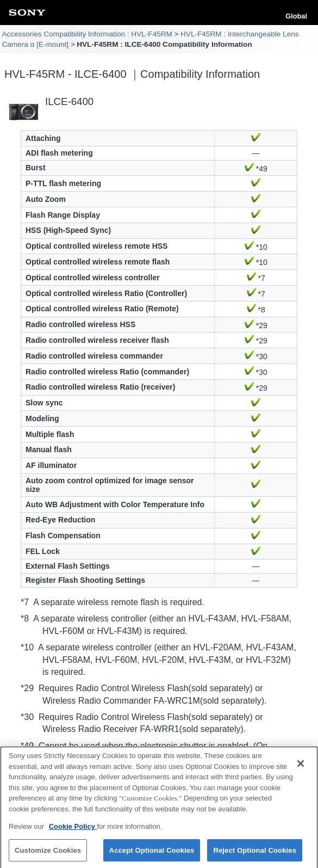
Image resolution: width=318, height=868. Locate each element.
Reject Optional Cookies (255, 854)
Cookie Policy (73, 830)
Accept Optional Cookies (152, 854)
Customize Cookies (48, 854)
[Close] (301, 767)
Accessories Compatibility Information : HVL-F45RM (87, 34)
